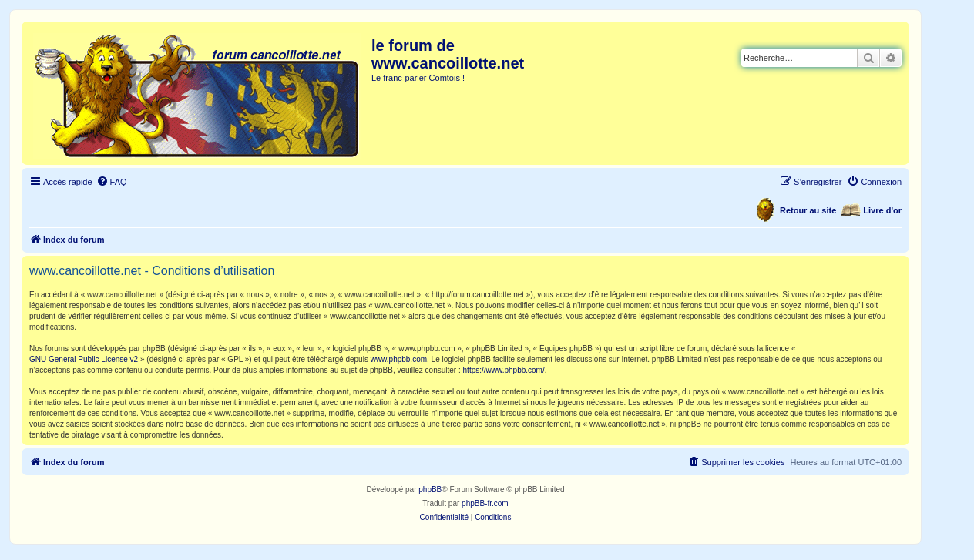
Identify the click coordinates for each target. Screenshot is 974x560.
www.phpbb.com (399, 359)
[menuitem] (112, 182)
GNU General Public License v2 (84, 359)
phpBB (430, 490)
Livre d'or (882, 210)
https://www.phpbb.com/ (504, 370)
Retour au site (808, 210)
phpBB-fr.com (485, 503)
